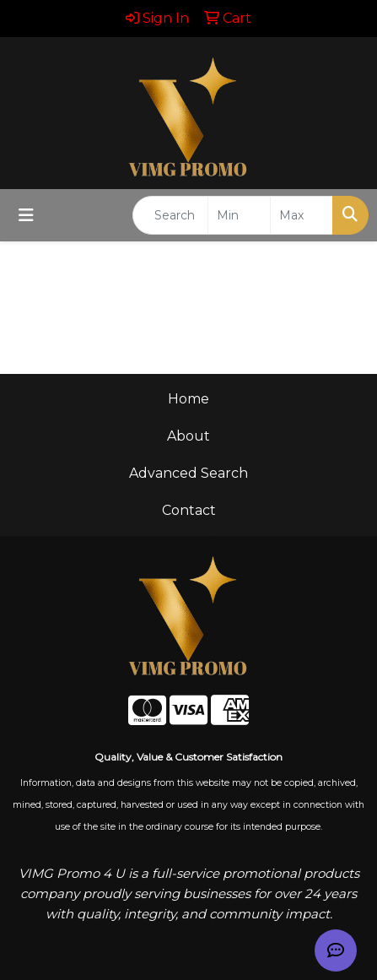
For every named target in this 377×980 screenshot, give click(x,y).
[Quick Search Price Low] (239, 215)
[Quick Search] (170, 215)
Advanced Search (188, 473)
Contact (189, 510)
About (188, 436)
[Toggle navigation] (26, 215)
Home (188, 399)
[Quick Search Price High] (302, 215)
